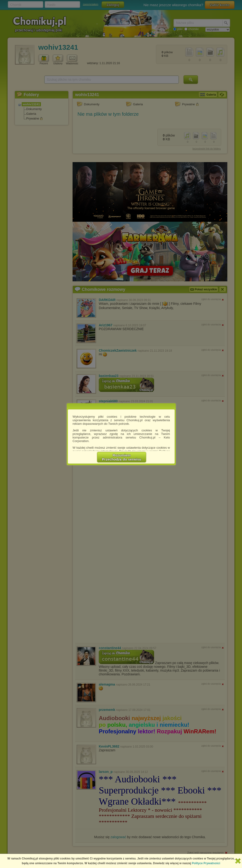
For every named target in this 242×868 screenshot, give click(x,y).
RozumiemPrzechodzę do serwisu (122, 457)
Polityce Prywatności (206, 863)
